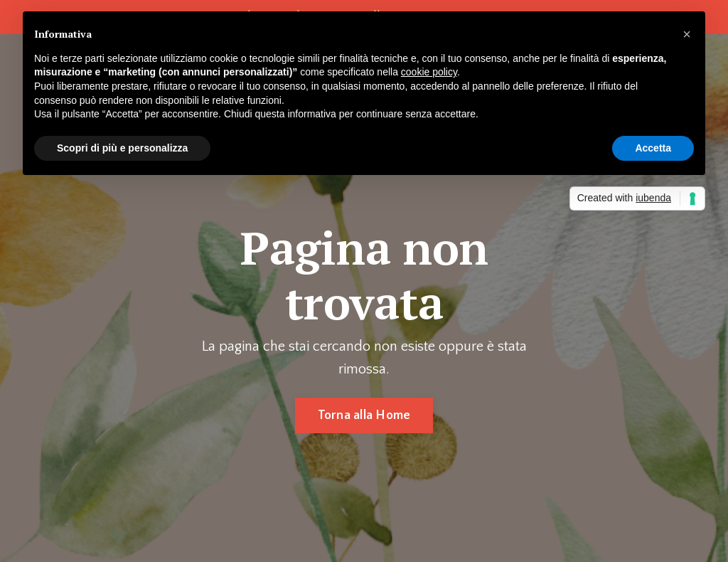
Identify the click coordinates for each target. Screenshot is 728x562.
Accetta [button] (653, 148)
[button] (687, 34)
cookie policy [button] (429, 72)
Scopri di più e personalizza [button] (122, 148)
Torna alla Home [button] (364, 415)
